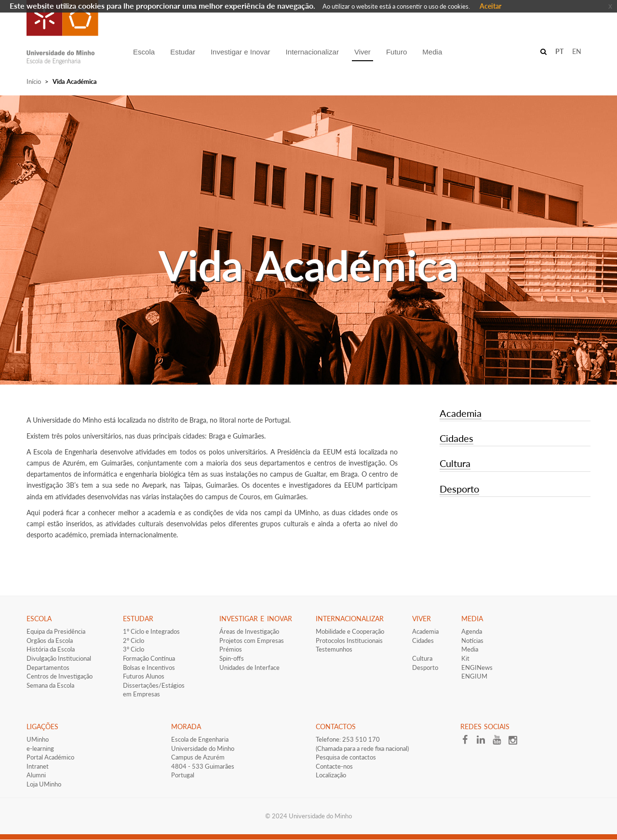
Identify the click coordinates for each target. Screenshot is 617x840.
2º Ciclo (134, 640)
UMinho (38, 739)
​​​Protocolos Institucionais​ (349, 640)
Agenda (472, 631)
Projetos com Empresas (252, 640)
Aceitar (490, 6)
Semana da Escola (50, 685)
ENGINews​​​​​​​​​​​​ (477, 667)
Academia (461, 413)
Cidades (456, 438)
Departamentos (48, 667)
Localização (331, 775)
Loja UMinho (44, 784)
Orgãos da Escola (50, 640)
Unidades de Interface (249, 667)
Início (34, 81)
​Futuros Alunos (144, 676)
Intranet (38, 766)
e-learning (40, 748)
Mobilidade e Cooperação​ (350, 631)
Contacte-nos (334, 766)
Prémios (231, 649)
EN (577, 51)
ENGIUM (474, 676)
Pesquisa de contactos (346, 757)
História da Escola (51, 649)
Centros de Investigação (60, 676)
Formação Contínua (149, 658)
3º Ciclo (134, 649)
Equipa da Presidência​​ (56, 631)
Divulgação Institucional (59, 658)
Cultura (455, 463)
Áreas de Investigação (249, 631)
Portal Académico (50, 757)
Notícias (472, 640)
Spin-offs (232, 658)
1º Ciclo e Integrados (151, 631)
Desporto (459, 489)
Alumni (36, 775)
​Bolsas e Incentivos (149, 667)
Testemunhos (334, 649)
